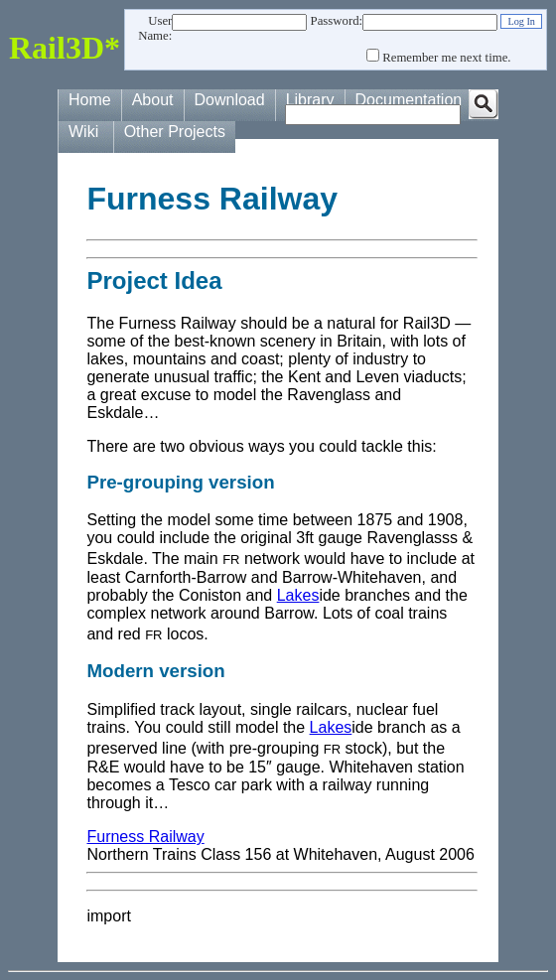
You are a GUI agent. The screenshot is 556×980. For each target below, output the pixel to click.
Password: (337, 21)
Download (230, 100)
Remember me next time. (446, 58)
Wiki (83, 132)
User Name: (155, 28)
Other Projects (175, 132)
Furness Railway (145, 837)
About (153, 100)
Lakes (298, 595)
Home (90, 100)
